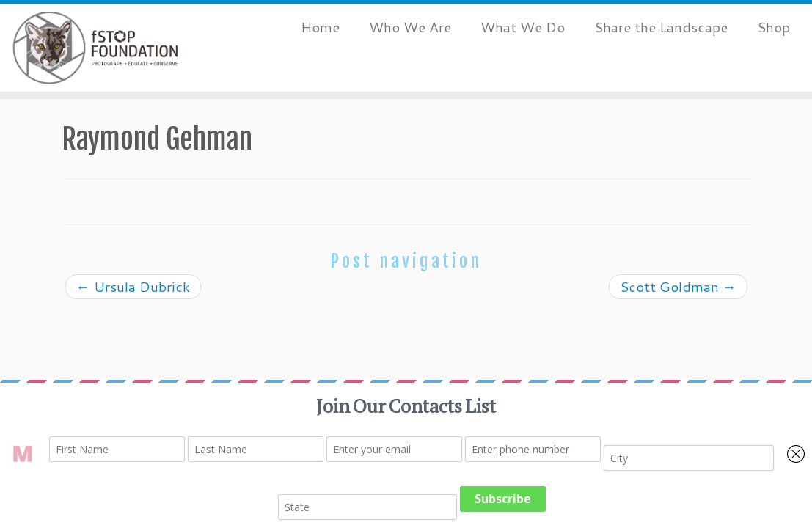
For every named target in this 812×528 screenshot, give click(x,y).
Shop (773, 27)
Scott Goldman (678, 286)
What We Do (523, 27)
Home (320, 27)
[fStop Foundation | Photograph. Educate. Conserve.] (95, 48)
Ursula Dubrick (133, 286)
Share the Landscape (661, 27)
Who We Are (410, 27)
